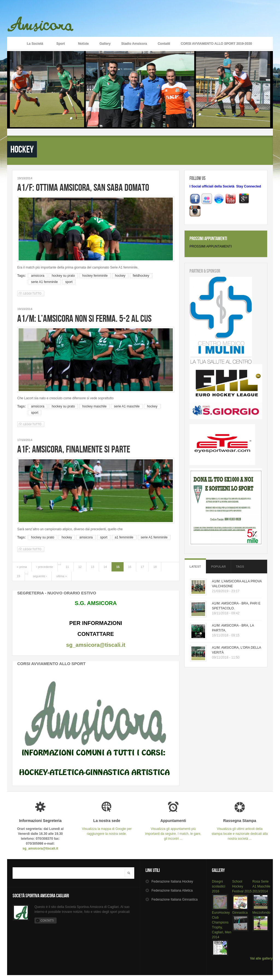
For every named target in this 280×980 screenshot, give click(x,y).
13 (92, 567)
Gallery (105, 44)
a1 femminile (124, 537)
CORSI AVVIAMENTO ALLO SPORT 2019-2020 (216, 44)
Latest (195, 567)
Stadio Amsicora (134, 44)
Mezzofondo (261, 913)
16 (130, 567)
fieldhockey (141, 276)
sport (69, 282)
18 (155, 567)
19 (19, 576)
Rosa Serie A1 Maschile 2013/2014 (261, 886)
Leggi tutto (34, 293)
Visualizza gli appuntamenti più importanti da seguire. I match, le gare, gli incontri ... (173, 829)
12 (80, 567)
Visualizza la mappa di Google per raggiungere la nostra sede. (107, 827)
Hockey (172, 881)
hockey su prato (63, 276)
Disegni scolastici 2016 (219, 886)
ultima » (62, 576)
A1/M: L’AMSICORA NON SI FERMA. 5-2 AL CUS (84, 318)
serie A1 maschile (127, 406)
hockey (120, 276)
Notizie (83, 44)
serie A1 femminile (44, 282)
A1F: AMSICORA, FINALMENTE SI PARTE (74, 449)
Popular (218, 567)
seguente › (40, 576)
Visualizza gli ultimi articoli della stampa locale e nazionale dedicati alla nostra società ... (240, 829)
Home (14, 43)
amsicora (38, 276)
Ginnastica (240, 913)
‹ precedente (45, 567)
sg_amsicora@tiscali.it (96, 645)
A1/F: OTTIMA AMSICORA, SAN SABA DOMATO (83, 187)
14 (105, 567)
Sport (61, 44)
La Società (35, 44)
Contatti (164, 44)
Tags (240, 567)
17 (142, 567)
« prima (22, 567)
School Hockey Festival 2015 (242, 886)
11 (67, 567)
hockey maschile (94, 406)
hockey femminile (95, 276)
